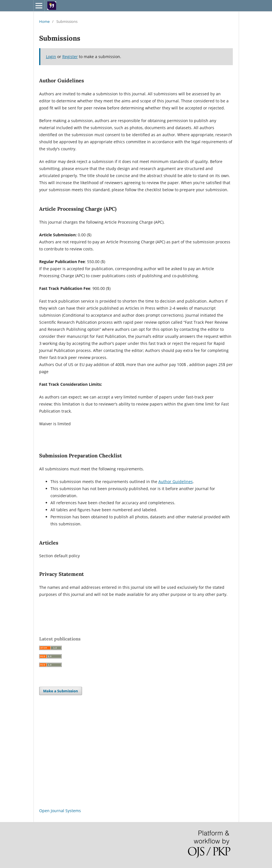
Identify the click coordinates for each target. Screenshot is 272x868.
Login (51, 57)
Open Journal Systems (60, 811)
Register (70, 57)
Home (44, 21)
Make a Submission (61, 691)
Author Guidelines (176, 482)
